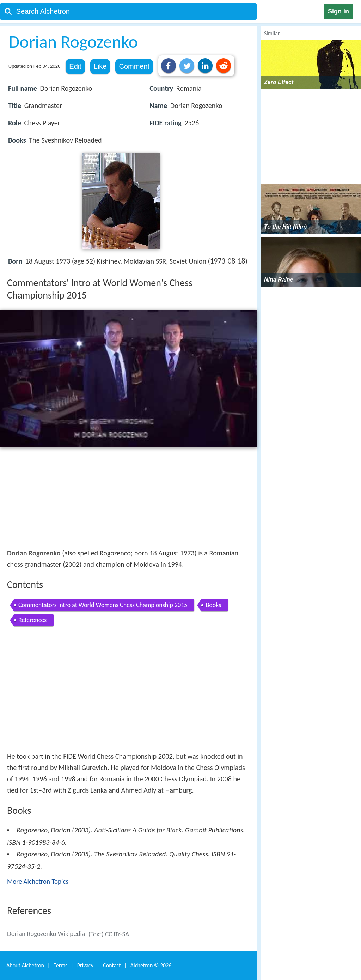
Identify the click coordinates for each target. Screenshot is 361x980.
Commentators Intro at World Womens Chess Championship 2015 (103, 605)
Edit (75, 66)
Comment (134, 66)
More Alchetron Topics (38, 881)
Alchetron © (151, 965)
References (32, 620)
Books (213, 605)
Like (100, 66)
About (25, 965)
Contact (112, 965)
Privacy (85, 965)
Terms (60, 965)
